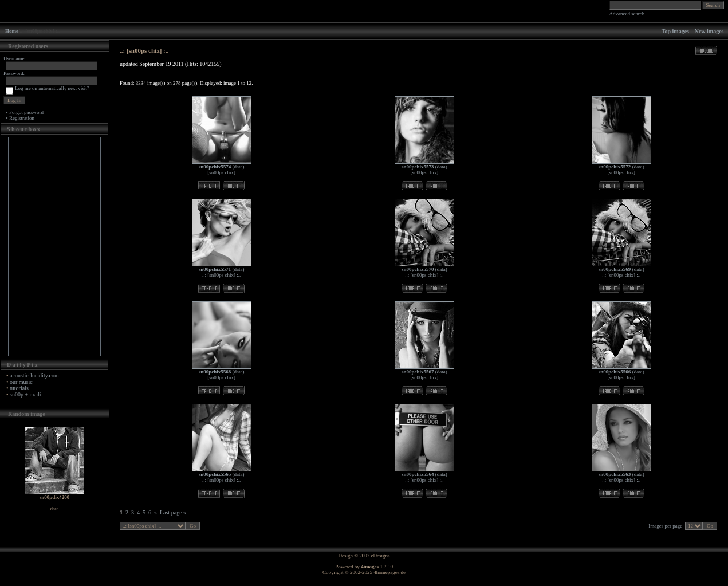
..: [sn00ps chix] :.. (221, 172)
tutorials (19, 388)
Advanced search (627, 14)
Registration (22, 118)
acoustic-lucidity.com (34, 375)
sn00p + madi (25, 394)
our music (21, 382)
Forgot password (26, 112)
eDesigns (381, 556)
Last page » (173, 512)
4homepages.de (389, 572)
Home (12, 31)
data (239, 167)
